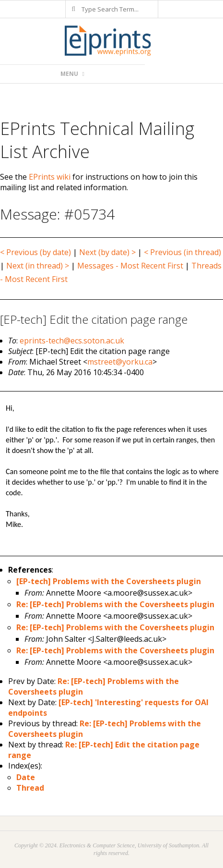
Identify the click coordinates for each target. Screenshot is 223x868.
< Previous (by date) (35, 252)
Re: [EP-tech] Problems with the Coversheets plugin (115, 604)
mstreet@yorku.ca (120, 362)
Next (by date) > (107, 252)
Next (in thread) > (38, 266)
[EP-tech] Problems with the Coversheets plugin (109, 581)
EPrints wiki (50, 177)
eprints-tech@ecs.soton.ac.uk (72, 341)
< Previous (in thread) (182, 252)
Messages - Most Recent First (130, 266)
